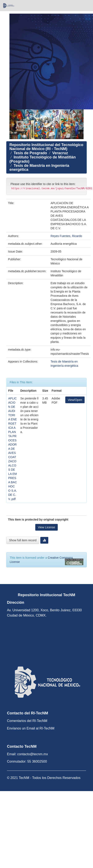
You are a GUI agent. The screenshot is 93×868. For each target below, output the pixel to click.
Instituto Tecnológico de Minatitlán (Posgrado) (43, 159)
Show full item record (23, 540)
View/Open (75, 400)
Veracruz (60, 153)
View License (46, 527)
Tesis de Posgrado (30, 153)
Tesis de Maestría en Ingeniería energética (39, 168)
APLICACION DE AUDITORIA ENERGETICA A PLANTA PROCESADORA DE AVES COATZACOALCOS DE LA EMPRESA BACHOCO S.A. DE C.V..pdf (12, 449)
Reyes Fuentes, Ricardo (66, 236)
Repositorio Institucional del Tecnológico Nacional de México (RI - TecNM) (46, 147)
